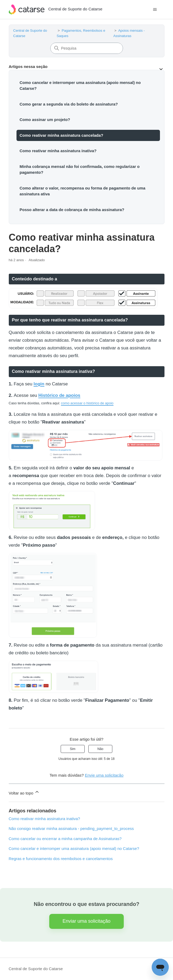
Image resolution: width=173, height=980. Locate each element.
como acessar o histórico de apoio (87, 403)
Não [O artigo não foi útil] (100, 749)
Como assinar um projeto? (45, 120)
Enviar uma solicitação (86, 921)
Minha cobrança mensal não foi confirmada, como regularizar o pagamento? (80, 170)
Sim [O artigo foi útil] (73, 749)
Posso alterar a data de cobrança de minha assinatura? (72, 210)
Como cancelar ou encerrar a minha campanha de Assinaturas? (65, 839)
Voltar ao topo (24, 792)
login (39, 384)
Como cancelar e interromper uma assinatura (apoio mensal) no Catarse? (80, 86)
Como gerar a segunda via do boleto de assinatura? (69, 104)
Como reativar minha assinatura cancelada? (61, 135)
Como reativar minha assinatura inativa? (58, 151)
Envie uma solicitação (104, 775)
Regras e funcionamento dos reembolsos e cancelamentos (61, 859)
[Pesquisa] (87, 48)
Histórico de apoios (59, 395)
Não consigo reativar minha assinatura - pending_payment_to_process (71, 828)
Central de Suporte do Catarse (36, 969)
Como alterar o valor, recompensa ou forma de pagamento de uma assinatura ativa (83, 191)
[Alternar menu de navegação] (155, 10)
